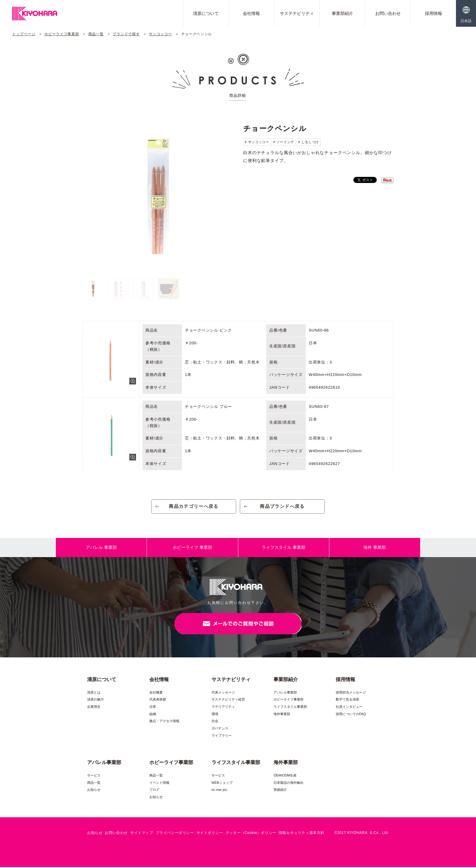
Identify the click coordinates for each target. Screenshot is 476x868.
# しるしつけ (309, 142)
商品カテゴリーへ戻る (194, 507)
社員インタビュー (349, 708)
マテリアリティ (223, 708)
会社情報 (251, 13)
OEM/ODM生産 (285, 776)
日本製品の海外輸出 (289, 784)
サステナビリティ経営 (228, 701)
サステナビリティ (297, 13)
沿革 (153, 708)
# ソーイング (284, 142)
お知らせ (94, 790)
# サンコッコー (257, 142)
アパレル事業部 (285, 693)
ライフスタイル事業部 (290, 708)
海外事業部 (282, 715)
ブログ (154, 790)
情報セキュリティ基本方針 (302, 834)
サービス (94, 776)
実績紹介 (280, 790)
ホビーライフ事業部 (62, 34)
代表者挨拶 (158, 701)
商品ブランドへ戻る (282, 507)
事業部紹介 (342, 13)
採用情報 (433, 13)
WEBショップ (222, 784)
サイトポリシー (210, 834)
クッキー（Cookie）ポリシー (251, 834)
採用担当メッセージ (351, 693)
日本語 (466, 21)
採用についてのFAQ (351, 715)
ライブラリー (222, 736)
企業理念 (94, 708)
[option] (158, 197)
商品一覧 (96, 34)
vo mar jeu (219, 790)
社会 (215, 722)
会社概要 (156, 693)
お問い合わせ (388, 13)
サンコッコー (160, 34)
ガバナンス (220, 729)
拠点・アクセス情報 (164, 722)
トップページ (24, 34)
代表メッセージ (223, 693)
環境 (215, 715)
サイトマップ (142, 834)
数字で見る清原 (347, 701)
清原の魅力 (95, 701)
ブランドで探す (126, 34)
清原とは (94, 693)
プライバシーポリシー (175, 834)
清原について (206, 13)
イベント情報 (159, 784)
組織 (153, 715)
